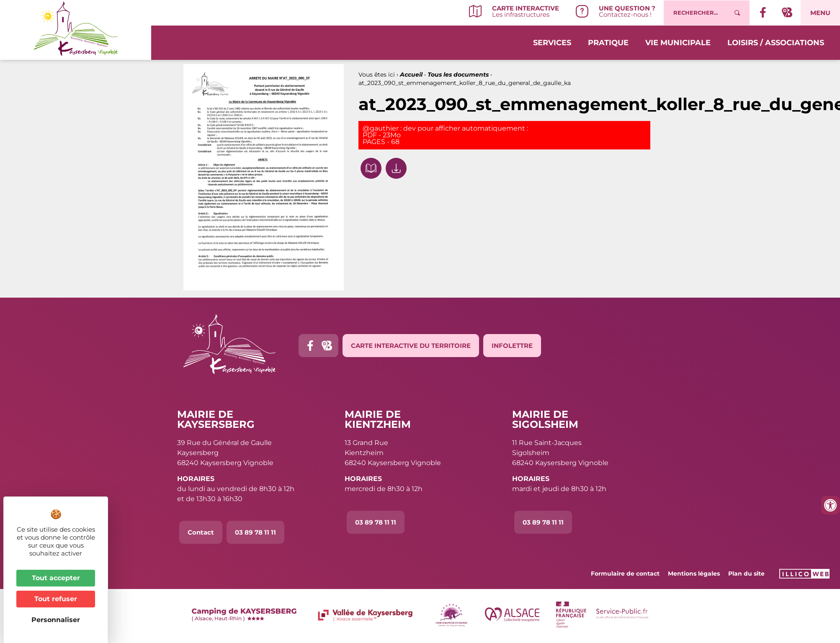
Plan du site (746, 574)
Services (552, 43)
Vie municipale (678, 43)
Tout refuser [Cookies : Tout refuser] (56, 599)
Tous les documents (458, 75)
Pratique (608, 43)
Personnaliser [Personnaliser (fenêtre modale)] (56, 620)
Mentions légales (694, 574)
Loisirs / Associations (776, 43)
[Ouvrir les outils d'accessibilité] (830, 505)
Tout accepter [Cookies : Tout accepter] (56, 578)
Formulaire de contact (625, 574)
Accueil (411, 75)
